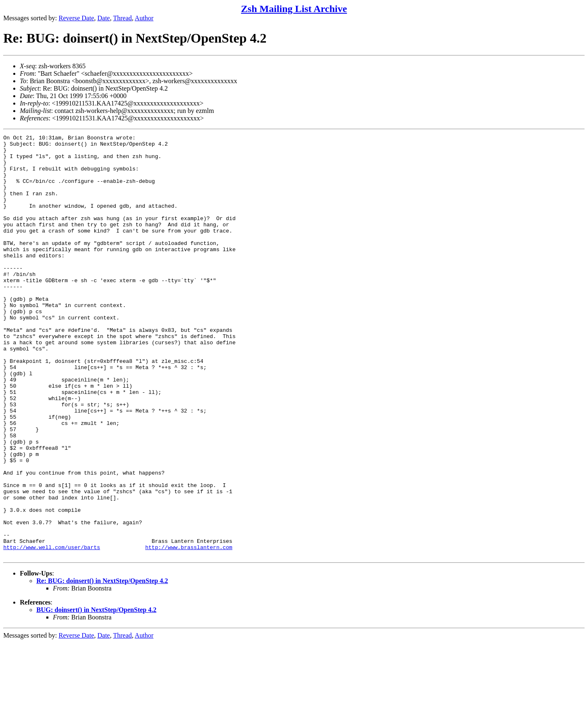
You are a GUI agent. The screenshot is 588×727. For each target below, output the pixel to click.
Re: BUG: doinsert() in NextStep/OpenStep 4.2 (102, 665)
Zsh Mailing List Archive (294, 9)
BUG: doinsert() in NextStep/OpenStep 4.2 (96, 694)
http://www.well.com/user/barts (52, 630)
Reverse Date (76, 18)
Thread (122, 18)
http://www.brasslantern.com (189, 630)
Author (144, 18)
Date (104, 18)
